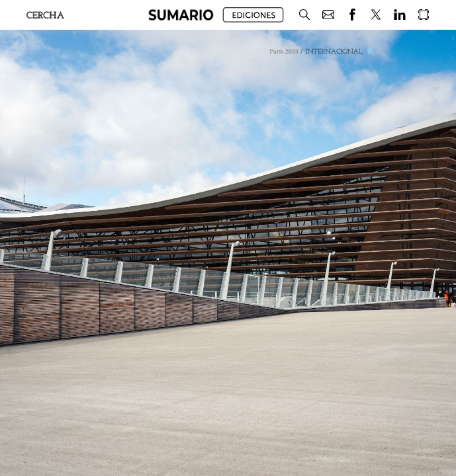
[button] (181, 15)
